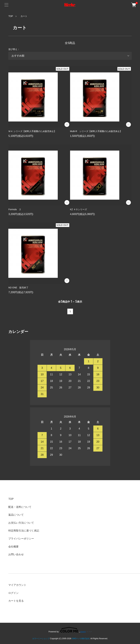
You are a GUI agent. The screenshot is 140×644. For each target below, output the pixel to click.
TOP (11, 16)
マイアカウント (17, 585)
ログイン (13, 593)
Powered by (70, 630)
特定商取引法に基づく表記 (24, 531)
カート (23, 16)
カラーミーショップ (41, 639)
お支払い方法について (21, 523)
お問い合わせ (16, 554)
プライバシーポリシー (21, 539)
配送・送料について (20, 507)
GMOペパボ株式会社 (81, 639)
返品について (16, 515)
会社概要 (13, 547)
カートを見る (16, 601)
